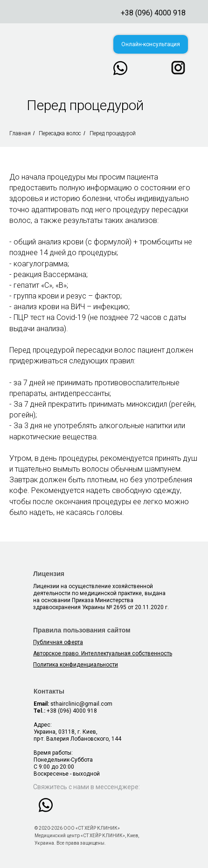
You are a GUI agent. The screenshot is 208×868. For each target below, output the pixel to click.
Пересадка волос (60, 133)
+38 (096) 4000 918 (153, 13)
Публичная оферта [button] (58, 642)
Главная (20, 133)
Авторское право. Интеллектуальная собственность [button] (103, 653)
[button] (151, 44)
